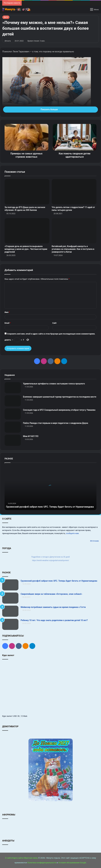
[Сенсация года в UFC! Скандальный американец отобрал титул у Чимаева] (13, 414)
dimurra (8, 41)
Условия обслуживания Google (72, 863)
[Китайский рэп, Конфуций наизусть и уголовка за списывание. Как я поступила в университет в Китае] (74, 231)
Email (8, 323)
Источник (94, 541)
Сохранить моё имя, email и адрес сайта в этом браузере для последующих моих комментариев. (51, 334)
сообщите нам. (73, 533)
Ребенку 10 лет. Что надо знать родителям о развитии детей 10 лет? (54, 620)
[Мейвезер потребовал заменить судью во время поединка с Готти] (10, 611)
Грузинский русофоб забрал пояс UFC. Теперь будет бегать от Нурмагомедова (59, 581)
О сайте (8, 858)
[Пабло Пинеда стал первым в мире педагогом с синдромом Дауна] (13, 427)
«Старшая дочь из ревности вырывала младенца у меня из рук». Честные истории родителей (26, 249)
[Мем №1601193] (13, 440)
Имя (7, 312)
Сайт (54, 323)
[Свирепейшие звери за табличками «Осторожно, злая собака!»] (10, 598)
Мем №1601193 (31, 436)
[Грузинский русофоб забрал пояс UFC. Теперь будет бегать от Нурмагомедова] (10, 585)
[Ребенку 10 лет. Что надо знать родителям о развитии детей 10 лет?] (10, 624)
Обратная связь (31, 858)
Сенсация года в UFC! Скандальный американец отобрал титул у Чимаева (59, 410)
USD (15, 716)
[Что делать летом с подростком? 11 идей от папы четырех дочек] (74, 192)
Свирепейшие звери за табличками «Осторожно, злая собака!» (51, 594)
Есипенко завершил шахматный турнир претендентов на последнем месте (60, 397)
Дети (6, 17)
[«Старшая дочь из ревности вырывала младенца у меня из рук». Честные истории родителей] (27, 231)
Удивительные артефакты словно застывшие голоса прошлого (54, 384)
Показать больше (50, 109)
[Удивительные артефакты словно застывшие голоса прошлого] (13, 388)
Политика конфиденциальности (42, 863)
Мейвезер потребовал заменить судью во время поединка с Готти (53, 607)
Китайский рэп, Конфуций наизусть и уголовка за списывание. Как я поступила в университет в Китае (73, 249)
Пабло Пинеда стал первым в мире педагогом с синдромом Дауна (56, 423)
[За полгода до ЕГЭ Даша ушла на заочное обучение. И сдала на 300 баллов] (27, 192)
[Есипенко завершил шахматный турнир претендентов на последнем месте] (13, 401)
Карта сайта (18, 858)
